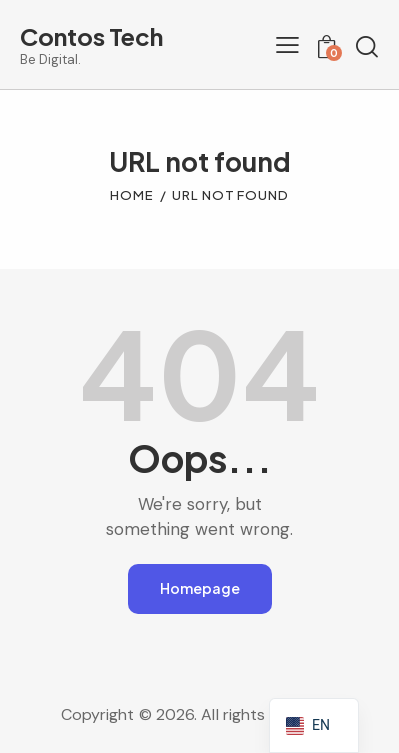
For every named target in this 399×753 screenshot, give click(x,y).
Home (132, 195)
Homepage (200, 588)
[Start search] (366, 47)
